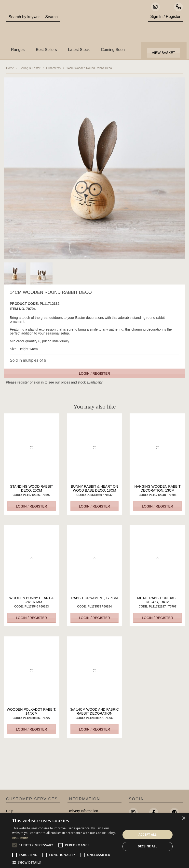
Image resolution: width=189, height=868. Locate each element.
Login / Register (95, 373)
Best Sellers (46, 50)
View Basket (164, 53)
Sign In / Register (165, 17)
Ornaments (53, 68)
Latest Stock (79, 50)
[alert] (94, 841)
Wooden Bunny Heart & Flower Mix (32, 600)
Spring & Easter (30, 68)
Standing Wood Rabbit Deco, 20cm (32, 488)
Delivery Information (83, 811)
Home (10, 68)
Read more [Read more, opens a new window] (20, 838)
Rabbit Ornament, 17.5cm (94, 598)
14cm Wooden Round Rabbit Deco (89, 68)
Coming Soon (113, 50)
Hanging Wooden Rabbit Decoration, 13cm (158, 488)
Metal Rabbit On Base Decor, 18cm (157, 600)
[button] (65, 862)
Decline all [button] (148, 846)
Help (10, 811)
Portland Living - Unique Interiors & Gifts (102, 26)
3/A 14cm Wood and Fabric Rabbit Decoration (94, 711)
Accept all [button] (148, 835)
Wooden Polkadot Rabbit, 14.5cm (32, 711)
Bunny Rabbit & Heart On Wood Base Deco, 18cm (94, 488)
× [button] (183, 818)
